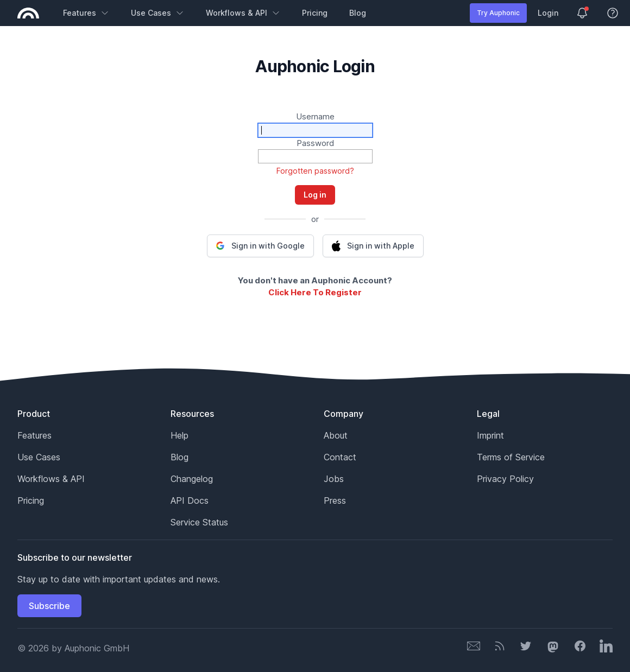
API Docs (190, 500)
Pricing (315, 13)
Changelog (192, 479)
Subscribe (49, 606)
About (336, 435)
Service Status (199, 522)
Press (335, 500)
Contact (340, 457)
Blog (358, 13)
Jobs (334, 479)
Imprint (490, 435)
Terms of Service (511, 457)
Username (315, 116)
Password (315, 143)
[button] (260, 246)
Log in (315, 195)
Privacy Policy (505, 479)
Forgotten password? (315, 171)
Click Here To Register (315, 292)
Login (548, 13)
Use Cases (157, 13)
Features (86, 13)
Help (179, 435)
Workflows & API (243, 13)
